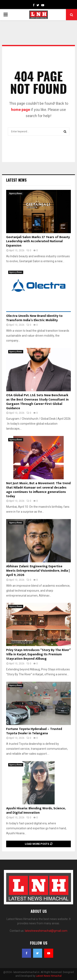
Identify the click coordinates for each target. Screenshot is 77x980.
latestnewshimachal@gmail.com (46, 931)
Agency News (16, 193)
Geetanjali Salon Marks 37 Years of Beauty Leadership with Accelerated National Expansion (38, 241)
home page (21, 110)
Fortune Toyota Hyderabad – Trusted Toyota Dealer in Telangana (34, 731)
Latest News (16, 180)
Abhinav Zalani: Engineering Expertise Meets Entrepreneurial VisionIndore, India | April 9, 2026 (38, 571)
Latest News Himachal (49, 976)
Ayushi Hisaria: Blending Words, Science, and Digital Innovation (36, 811)
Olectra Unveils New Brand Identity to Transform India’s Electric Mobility (34, 318)
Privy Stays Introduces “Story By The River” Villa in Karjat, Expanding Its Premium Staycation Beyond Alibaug (38, 654)
